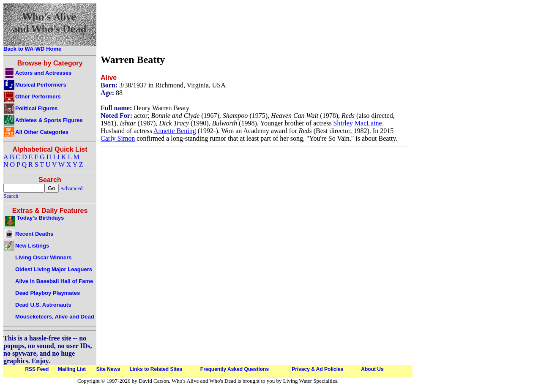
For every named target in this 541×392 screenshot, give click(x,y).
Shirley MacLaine (358, 123)
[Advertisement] (254, 27)
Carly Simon (118, 138)
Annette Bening (175, 131)
